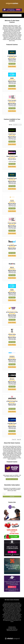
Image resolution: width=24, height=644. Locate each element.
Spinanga (12, 55)
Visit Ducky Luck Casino (12, 479)
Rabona (12, 267)
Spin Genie (12, 155)
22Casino (12, 378)
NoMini (12, 77)
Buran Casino (12, 333)
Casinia (12, 200)
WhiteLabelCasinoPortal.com (12, 630)
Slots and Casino (12, 100)
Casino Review (12, 66)
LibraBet (12, 244)
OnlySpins (12, 356)
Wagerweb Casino (12, 400)
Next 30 (19, 440)
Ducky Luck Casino (12, 311)
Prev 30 (14, 440)
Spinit (12, 133)
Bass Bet (12, 422)
